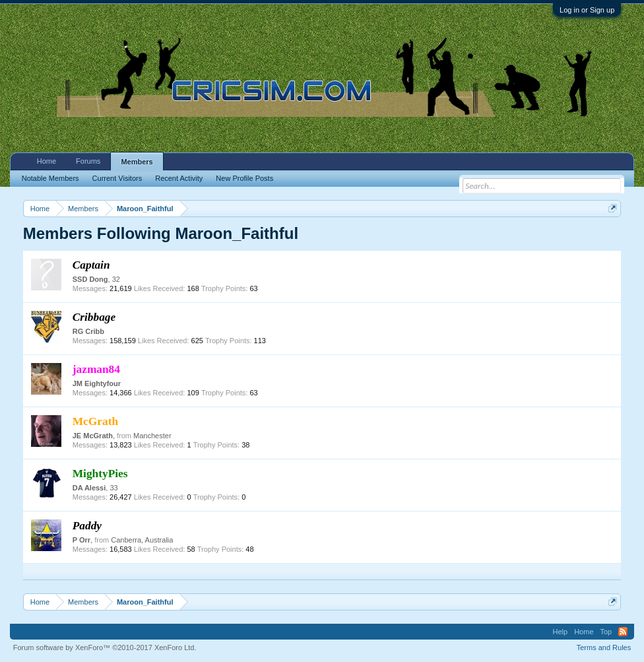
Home (47, 161)
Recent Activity (179, 178)
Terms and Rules (604, 647)
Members (137, 162)
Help (561, 632)
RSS (623, 632)
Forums (88, 161)
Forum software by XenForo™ (105, 647)
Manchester (152, 436)
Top (606, 632)
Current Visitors (117, 178)
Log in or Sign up (587, 10)
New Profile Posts (244, 178)
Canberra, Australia (142, 540)
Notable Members (50, 178)
